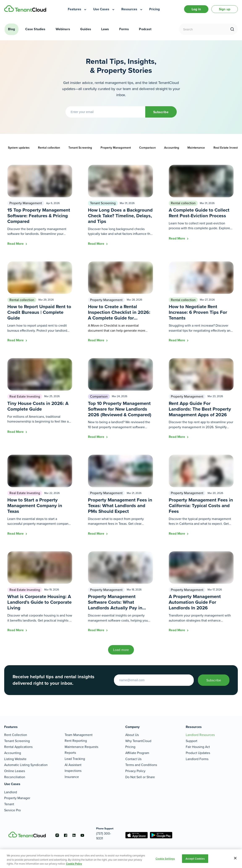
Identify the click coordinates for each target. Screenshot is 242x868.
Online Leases (15, 771)
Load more (121, 650)
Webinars (63, 29)
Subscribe (161, 112)
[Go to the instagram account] (57, 835)
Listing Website (15, 759)
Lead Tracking (75, 759)
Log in (196, 9)
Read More (16, 244)
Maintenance (196, 148)
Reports (70, 753)
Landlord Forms (197, 759)
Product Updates (198, 753)
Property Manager (17, 798)
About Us (132, 735)
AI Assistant (73, 765)
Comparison (147, 148)
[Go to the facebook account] (66, 835)
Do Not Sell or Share (140, 777)
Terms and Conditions (141, 765)
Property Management (116, 148)
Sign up (225, 9)
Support (192, 741)
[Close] (235, 858)
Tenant (9, 804)
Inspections (73, 771)
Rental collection (49, 148)
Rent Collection (16, 735)
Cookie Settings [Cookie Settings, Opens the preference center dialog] (165, 858)
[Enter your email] (105, 112)
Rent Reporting (76, 741)
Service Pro (12, 810)
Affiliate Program (137, 753)
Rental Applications (18, 747)
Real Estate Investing (25, 396)
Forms (124, 29)
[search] (232, 29)
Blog (12, 29)
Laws (105, 29)
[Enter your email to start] (154, 680)
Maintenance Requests (81, 747)
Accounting (172, 148)
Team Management (79, 735)
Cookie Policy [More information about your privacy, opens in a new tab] (74, 864)
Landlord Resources (200, 735)
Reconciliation (15, 777)
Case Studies (35, 29)
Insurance (72, 777)
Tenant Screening (80, 148)
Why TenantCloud (138, 741)
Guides (86, 29)
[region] (121, 859)
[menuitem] (77, 9)
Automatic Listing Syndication (26, 765)
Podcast (145, 29)
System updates (19, 148)
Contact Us (133, 759)
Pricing (130, 747)
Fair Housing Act (198, 747)
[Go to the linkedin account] (74, 835)
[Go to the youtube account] (82, 835)
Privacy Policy (135, 771)
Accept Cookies (195, 858)
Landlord (11, 792)
